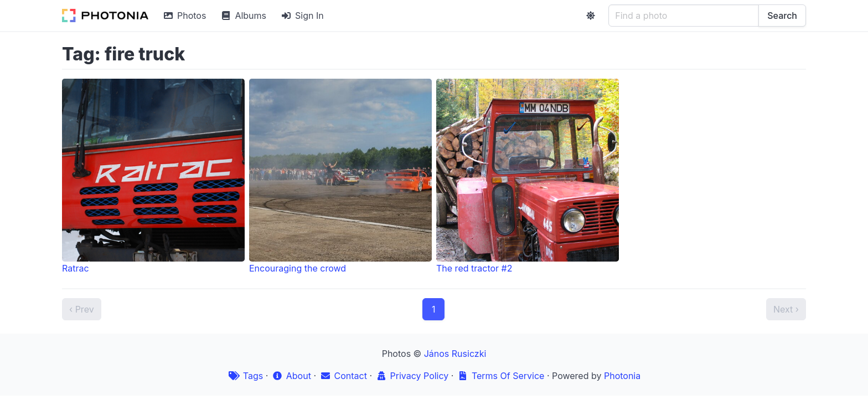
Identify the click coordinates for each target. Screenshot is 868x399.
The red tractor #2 (528, 176)
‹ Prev (82, 309)
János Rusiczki (455, 354)
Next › (786, 309)
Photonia (622, 376)
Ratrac (153, 176)
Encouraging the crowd (340, 176)
